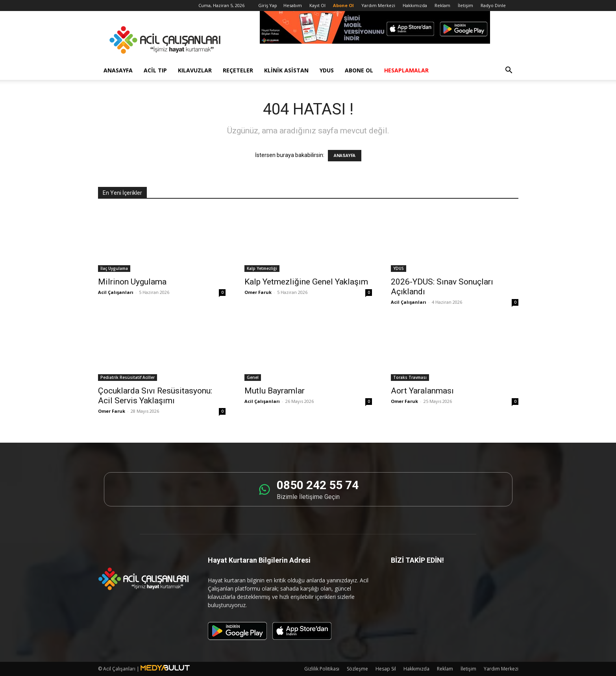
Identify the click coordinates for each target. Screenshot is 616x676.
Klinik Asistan (286, 70)
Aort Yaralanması (422, 391)
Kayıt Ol (317, 5)
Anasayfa (118, 70)
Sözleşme (357, 669)
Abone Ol (359, 70)
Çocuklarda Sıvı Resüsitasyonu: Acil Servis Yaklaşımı (155, 396)
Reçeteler (238, 70)
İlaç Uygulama (114, 268)
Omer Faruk (258, 292)
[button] (509, 71)
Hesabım (293, 5)
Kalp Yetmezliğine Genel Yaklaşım (306, 282)
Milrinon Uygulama (132, 282)
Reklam (442, 5)
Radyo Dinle (493, 5)
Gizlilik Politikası (322, 669)
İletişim (465, 5)
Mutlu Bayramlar (275, 391)
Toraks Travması (410, 377)
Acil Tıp (155, 70)
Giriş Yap (268, 5)
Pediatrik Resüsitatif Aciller (128, 377)
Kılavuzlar (195, 70)
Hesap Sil (386, 669)
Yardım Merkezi (378, 5)
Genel (253, 377)
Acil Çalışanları (116, 292)
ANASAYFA (345, 156)
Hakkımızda (415, 5)
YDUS (327, 70)
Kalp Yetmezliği (262, 268)
